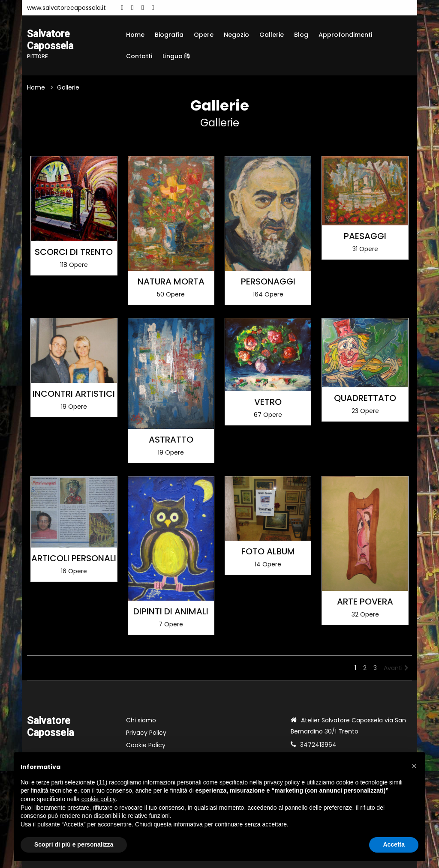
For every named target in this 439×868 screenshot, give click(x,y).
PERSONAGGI (268, 281)
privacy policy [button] (282, 782)
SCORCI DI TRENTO (74, 252)
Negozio (236, 35)
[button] (414, 766)
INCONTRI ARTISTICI (74, 394)
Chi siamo (141, 720)
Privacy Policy (146, 733)
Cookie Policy (146, 745)
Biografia (169, 35)
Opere (204, 35)
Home (135, 35)
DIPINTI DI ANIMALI (171, 611)
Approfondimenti (345, 35)
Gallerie (272, 35)
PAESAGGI (365, 236)
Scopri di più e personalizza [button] (74, 844)
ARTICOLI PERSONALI (74, 558)
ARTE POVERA (365, 602)
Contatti (139, 56)
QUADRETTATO (365, 398)
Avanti (396, 668)
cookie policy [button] (99, 799)
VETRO (268, 402)
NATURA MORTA (171, 281)
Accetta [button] (394, 844)
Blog (301, 35)
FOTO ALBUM (268, 551)
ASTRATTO (171, 440)
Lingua (176, 56)
